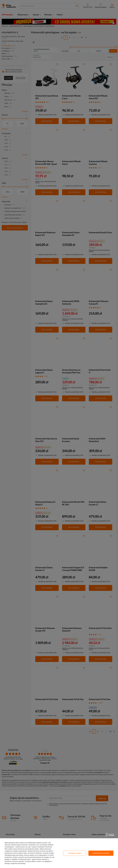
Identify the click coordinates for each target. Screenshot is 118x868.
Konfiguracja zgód (75, 853)
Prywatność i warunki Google (44, 853)
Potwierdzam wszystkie (101, 853)
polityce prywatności (20, 851)
